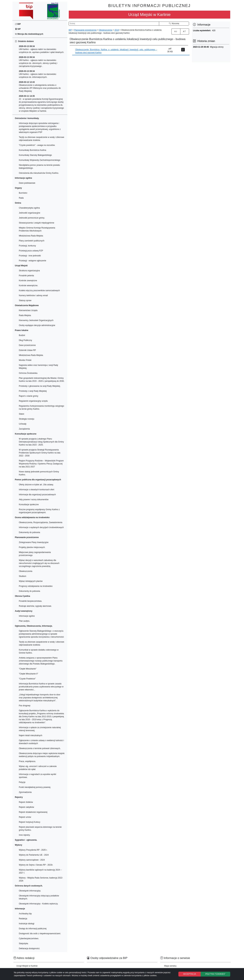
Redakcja (23, 919)
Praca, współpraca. (27, 761)
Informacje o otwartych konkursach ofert (37, 490)
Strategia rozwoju (27, 419)
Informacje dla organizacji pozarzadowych (37, 495)
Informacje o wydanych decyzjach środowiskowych (41, 527)
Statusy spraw (25, 300)
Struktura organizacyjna (29, 271)
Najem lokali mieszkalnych (31, 735)
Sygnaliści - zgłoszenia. (26, 840)
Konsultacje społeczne (29, 505)
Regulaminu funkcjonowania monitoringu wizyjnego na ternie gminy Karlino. (42, 407)
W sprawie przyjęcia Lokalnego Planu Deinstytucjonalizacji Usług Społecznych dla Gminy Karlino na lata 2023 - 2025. (41, 442)
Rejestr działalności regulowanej (33, 812)
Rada (21, 198)
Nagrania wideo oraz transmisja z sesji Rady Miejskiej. (39, 367)
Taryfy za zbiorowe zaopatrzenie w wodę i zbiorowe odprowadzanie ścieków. (42, 139)
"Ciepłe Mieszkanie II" (29, 674)
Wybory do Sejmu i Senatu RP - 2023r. (36, 865)
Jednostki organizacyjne (30, 213)
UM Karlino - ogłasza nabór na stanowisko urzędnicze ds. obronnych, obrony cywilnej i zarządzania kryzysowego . (38, 62)
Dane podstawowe (27, 183)
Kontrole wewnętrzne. (28, 286)
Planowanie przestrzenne (85, 30)
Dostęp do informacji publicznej (33, 929)
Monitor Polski (25, 360)
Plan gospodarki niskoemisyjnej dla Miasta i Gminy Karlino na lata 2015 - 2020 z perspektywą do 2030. (42, 380)
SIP (18, 29)
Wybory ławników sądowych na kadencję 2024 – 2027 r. (40, 871)
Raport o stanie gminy (29, 396)
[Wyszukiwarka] (114, 24)
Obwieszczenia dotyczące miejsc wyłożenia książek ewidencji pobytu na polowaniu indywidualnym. (42, 755)
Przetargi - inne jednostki (30, 256)
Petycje (22, 782)
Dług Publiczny (25, 340)
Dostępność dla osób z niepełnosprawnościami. (40, 934)
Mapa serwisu (170, 966)
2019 (117, 30)
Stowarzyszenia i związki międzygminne (37, 223)
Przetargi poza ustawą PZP (31, 251)
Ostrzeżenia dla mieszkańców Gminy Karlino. (39, 173)
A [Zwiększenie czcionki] (176, 31)
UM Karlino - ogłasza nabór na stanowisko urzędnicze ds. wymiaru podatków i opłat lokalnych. (42, 49)
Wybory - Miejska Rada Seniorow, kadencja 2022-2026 (41, 879)
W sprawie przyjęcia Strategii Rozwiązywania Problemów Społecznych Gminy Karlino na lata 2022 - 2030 (40, 453)
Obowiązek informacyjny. (30, 891)
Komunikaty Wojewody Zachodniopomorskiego (40, 160)
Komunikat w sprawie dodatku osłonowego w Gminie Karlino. (39, 651)
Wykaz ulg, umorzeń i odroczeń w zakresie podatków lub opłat (38, 768)
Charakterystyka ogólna (29, 208)
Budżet (22, 335)
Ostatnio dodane (24, 41)
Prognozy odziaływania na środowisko (36, 586)
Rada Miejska (25, 315)
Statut (22, 414)
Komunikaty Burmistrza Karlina (33, 150)
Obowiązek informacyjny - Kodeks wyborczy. (39, 904)
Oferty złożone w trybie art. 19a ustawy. (36, 485)
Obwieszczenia (26, 571)
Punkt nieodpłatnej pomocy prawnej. (35, 787)
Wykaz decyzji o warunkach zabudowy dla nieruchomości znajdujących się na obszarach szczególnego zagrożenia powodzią (39, 563)
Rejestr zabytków (26, 807)
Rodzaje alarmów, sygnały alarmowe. (35, 606)
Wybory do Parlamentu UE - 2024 (34, 855)
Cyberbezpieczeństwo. (29, 939)
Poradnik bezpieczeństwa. (30, 601)
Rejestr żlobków (26, 802)
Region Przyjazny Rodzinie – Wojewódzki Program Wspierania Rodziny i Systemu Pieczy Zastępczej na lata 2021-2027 (41, 464)
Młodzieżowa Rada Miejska (31, 236)
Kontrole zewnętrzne (28, 281)
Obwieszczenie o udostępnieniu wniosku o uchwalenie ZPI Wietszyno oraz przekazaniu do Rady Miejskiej (40, 87)
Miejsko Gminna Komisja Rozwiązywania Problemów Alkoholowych (37, 229)
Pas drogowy (25, 706)
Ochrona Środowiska (28, 373)
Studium (23, 576)
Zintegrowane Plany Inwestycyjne (34, 542)
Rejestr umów (25, 817)
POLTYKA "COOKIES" (215, 974)
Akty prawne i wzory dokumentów (34, 500)
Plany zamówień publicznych (32, 241)
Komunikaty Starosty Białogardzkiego (35, 155)
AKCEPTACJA (190, 974)
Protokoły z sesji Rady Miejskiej (33, 391)
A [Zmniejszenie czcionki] (185, 31)
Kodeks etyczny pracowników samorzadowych (39, 290)
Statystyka (24, 944)
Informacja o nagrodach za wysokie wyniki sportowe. (38, 776)
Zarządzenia (24, 429)
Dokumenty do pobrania (29, 532)
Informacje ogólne (27, 616)
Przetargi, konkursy (27, 246)
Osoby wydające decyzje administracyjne (37, 325)
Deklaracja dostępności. (29, 948)
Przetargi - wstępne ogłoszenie (33, 261)
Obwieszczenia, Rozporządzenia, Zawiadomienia (41, 522)
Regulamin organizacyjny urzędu (33, 401)
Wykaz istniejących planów (31, 581)
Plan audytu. (24, 621)
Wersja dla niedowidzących (29, 34)
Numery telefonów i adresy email (33, 295)
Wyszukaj (174, 23)
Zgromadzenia (25, 792)
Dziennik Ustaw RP (27, 350)
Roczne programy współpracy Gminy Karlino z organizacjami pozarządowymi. (39, 511)
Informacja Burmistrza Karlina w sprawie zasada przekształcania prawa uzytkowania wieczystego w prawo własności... (41, 687)
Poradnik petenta (26, 276)
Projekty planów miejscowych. (32, 547)
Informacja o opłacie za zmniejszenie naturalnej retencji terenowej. (40, 729)
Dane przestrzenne (27, 345)
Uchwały (23, 424)
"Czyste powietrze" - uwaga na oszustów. (37, 145)
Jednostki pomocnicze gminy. (32, 218)
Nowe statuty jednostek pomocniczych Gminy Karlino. (39, 473)
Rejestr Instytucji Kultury (30, 822)
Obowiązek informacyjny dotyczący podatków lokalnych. (39, 897)
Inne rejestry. (25, 835)
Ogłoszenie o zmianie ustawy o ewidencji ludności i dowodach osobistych (41, 742)
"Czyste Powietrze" (27, 679)
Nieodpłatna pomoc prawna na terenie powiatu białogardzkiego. (40, 167)
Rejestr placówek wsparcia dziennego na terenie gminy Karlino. (40, 829)
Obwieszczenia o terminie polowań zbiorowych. (40, 748)
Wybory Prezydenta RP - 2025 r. (33, 850)
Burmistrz (23, 193)
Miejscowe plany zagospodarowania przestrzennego (35, 554)
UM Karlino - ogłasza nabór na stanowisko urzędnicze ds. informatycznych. (38, 74)
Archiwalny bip (25, 914)
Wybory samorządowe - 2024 (32, 860)
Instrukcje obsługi (27, 924)
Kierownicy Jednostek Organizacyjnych (36, 320)
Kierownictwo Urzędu (28, 310)
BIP (18, 24)
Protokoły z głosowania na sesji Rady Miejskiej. (40, 386)
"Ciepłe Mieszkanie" (28, 669)
